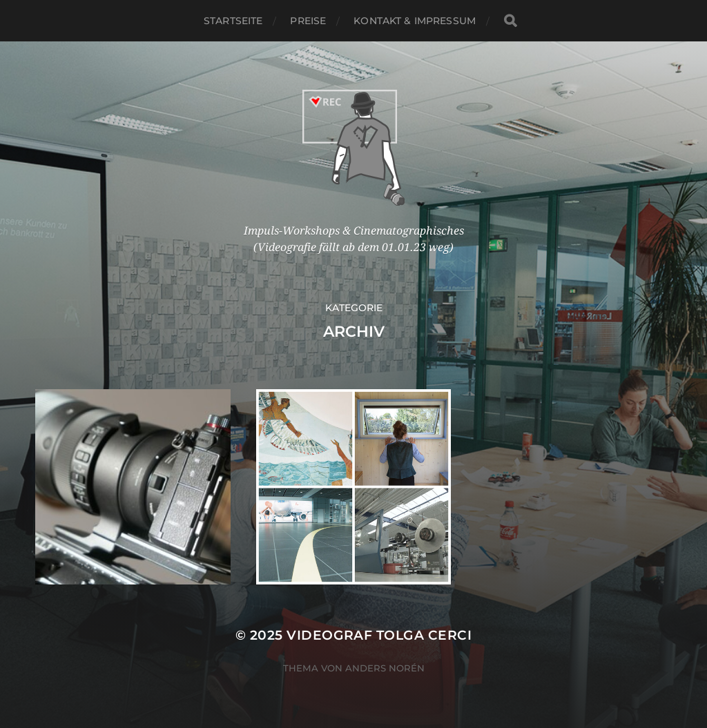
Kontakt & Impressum (415, 21)
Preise (308, 21)
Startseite (233, 21)
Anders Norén (385, 668)
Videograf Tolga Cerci (379, 635)
